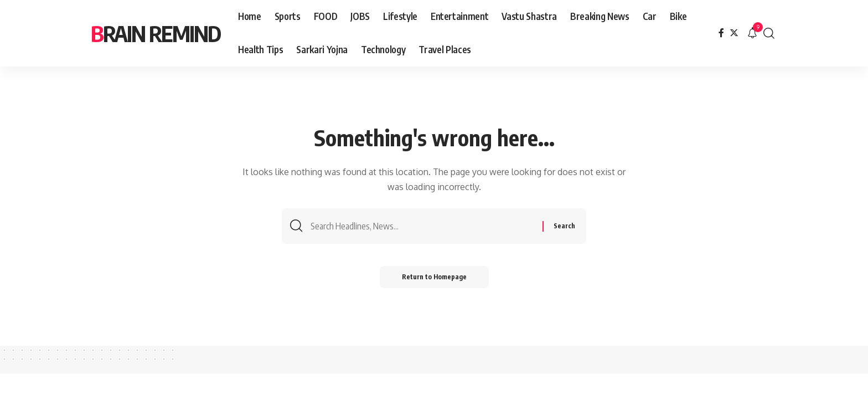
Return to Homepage (434, 277)
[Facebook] (721, 33)
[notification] (752, 33)
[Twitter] (734, 33)
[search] (769, 33)
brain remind (156, 33)
